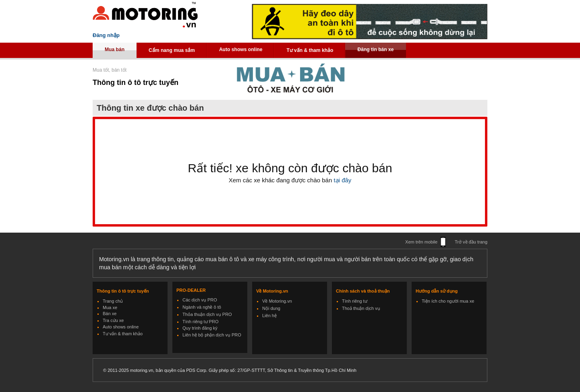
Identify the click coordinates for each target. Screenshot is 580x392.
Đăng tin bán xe (375, 50)
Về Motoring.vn (277, 301)
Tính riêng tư (355, 301)
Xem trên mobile (421, 242)
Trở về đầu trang (471, 242)
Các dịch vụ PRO (200, 300)
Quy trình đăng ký (200, 328)
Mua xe (110, 307)
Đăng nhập (106, 35)
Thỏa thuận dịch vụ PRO (207, 314)
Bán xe (110, 314)
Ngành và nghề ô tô (202, 307)
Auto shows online (241, 50)
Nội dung (271, 308)
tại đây (342, 180)
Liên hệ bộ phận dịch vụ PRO (212, 335)
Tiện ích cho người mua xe (448, 301)
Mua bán (115, 50)
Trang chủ (113, 301)
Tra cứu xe (113, 320)
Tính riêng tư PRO (201, 322)
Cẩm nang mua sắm (172, 50)
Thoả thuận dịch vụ (361, 308)
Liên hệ (269, 316)
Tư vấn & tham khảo (310, 50)
